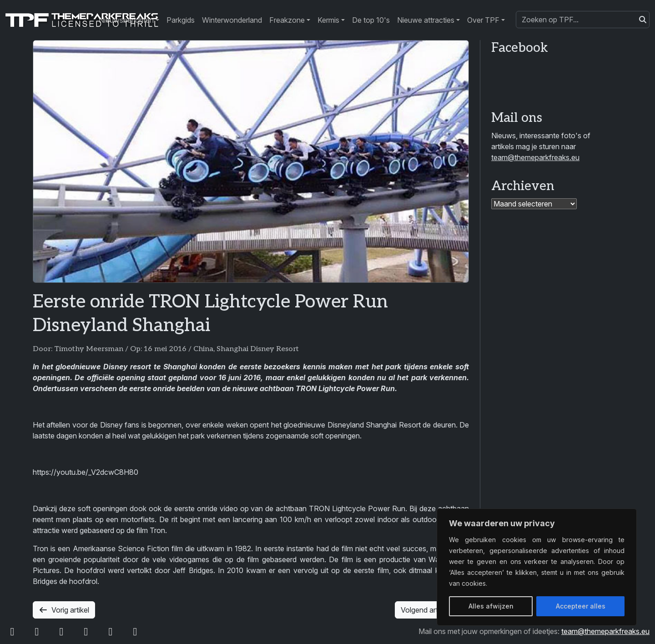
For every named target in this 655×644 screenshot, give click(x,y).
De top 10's (371, 20)
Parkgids (181, 20)
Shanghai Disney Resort (258, 349)
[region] (537, 567)
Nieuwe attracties (426, 20)
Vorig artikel (64, 610)
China (203, 349)
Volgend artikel (432, 610)
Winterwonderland (232, 20)
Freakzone (287, 20)
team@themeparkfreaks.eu (535, 157)
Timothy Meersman (89, 349)
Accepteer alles (581, 606)
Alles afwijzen (491, 606)
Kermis (328, 20)
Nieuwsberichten (126, 20)
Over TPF (483, 20)
